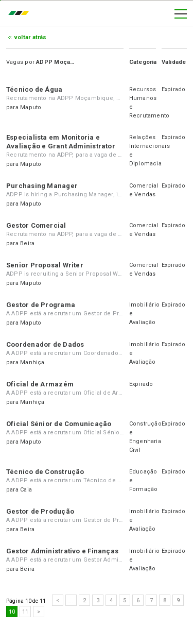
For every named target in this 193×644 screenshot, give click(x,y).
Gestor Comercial (36, 225)
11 (25, 612)
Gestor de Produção (40, 511)
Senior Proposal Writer (45, 265)
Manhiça (32, 362)
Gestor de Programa (41, 305)
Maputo (31, 107)
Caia (26, 490)
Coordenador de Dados (45, 344)
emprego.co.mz (21, 14)
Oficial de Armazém (40, 384)
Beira (27, 243)
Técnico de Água (34, 89)
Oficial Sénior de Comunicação (59, 424)
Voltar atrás (31, 37)
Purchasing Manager (42, 186)
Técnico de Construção (45, 472)
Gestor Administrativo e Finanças (62, 551)
